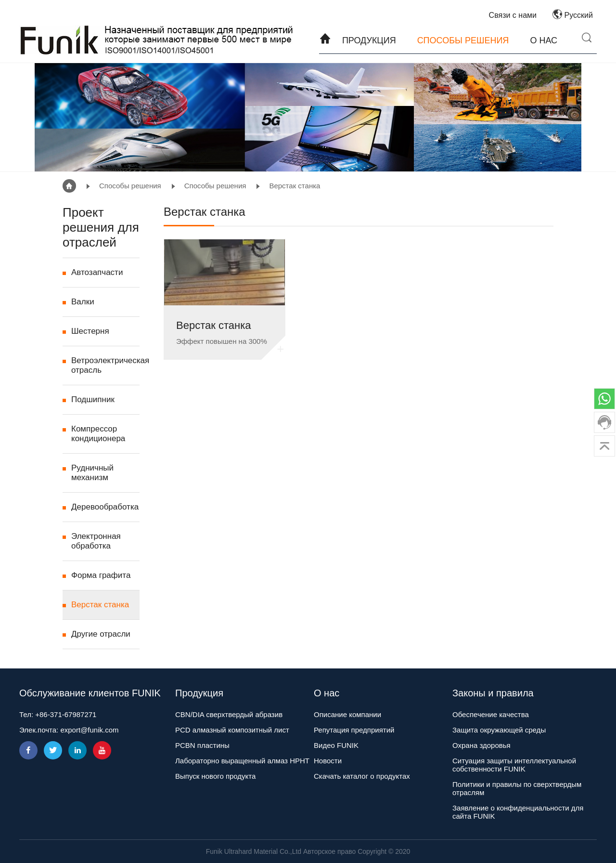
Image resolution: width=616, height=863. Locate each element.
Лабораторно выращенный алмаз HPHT (242, 761)
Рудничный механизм (92, 473)
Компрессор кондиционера (98, 434)
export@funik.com (89, 730)
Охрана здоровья (481, 745)
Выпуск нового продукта (215, 776)
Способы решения (463, 40)
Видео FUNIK (336, 745)
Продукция (369, 40)
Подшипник (93, 399)
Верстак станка (295, 186)
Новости (328, 761)
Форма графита (101, 575)
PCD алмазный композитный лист (232, 730)
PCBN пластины (202, 745)
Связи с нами (513, 15)
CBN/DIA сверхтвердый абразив (229, 714)
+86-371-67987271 (66, 714)
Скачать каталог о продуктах (362, 776)
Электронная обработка (96, 541)
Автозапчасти (97, 272)
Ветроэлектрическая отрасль (105, 365)
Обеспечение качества (491, 714)
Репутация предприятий (354, 730)
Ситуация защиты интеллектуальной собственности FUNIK (514, 765)
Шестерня (90, 331)
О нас (544, 40)
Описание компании (347, 714)
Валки (83, 302)
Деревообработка (105, 507)
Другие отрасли (101, 634)
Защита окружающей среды (499, 730)
